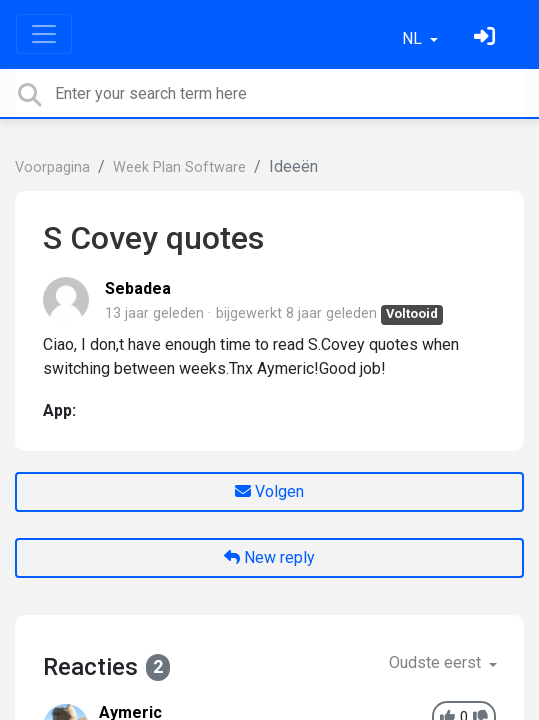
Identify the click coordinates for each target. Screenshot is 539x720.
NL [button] (414, 38)
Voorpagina (52, 167)
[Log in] (487, 38)
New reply (269, 557)
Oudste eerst (437, 662)
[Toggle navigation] (44, 34)
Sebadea (138, 288)
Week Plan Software (179, 167)
